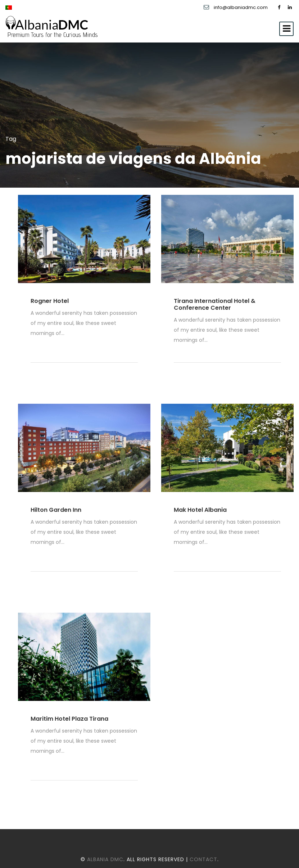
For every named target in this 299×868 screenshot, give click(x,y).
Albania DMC (105, 859)
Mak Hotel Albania (200, 510)
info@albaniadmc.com (241, 7)
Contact (203, 859)
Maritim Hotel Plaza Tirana (69, 719)
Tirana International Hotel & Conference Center (215, 304)
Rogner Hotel (50, 301)
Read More (49, 349)
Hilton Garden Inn (56, 510)
